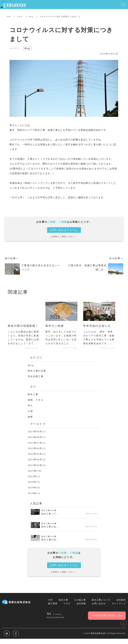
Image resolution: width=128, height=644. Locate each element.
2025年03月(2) (37, 470)
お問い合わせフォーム (64, 230)
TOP (9, 17)
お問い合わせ (99, 609)
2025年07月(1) (37, 448)
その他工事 (80, 605)
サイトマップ (119, 609)
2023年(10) (35, 476)
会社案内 (121, 605)
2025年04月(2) (37, 464)
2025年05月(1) (37, 459)
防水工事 (33, 399)
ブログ (20, 17)
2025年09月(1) (37, 436)
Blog (32, 17)
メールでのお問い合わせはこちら (107, 620)
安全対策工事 (36, 381)
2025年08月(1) (37, 442)
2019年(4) (34, 492)
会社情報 (81, 609)
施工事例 (53, 609)
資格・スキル (36, 405)
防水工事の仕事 (38, 376)
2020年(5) (34, 487)
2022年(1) (34, 481)
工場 (31, 416)
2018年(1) (34, 498)
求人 (31, 410)
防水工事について (101, 605)
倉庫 (31, 422)
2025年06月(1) (37, 453)
